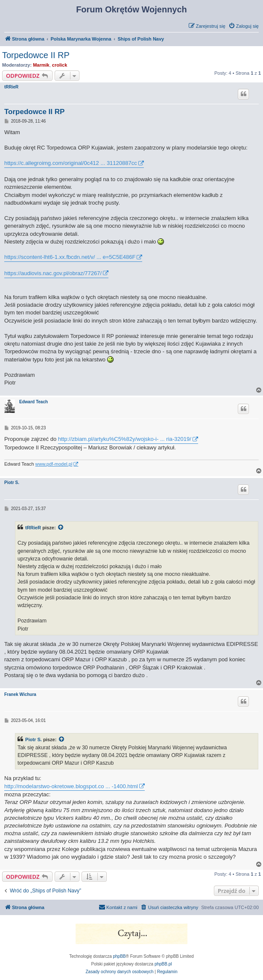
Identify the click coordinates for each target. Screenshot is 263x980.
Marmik (41, 65)
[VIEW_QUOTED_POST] (61, 528)
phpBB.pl (163, 964)
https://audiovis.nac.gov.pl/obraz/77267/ (53, 273)
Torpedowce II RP (36, 55)
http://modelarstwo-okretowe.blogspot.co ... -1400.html (71, 786)
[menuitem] (244, 26)
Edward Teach (34, 402)
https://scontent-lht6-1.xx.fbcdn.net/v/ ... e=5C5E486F (70, 257)
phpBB (120, 956)
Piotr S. (12, 483)
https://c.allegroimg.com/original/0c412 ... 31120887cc (71, 163)
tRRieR (11, 87)
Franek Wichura (20, 694)
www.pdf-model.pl (54, 464)
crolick (60, 65)
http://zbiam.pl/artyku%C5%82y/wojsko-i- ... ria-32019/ (125, 439)
